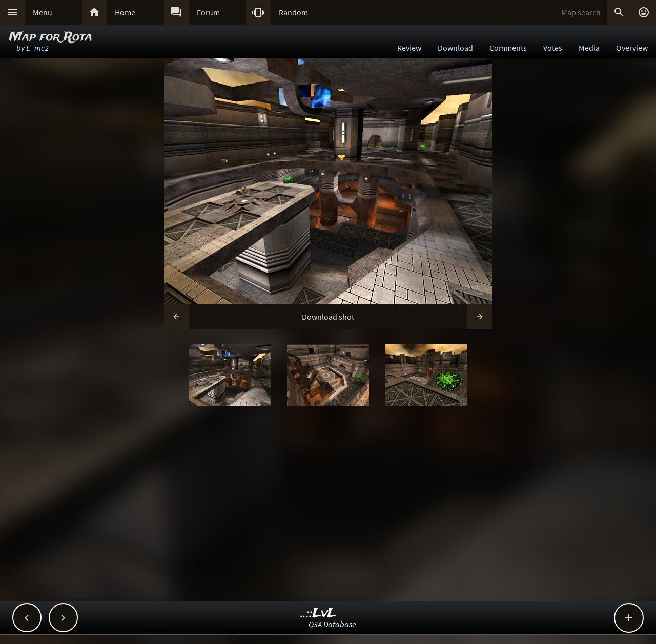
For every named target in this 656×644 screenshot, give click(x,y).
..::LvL (319, 614)
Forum (208, 12)
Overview (632, 48)
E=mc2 (37, 48)
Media (589, 48)
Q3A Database (332, 624)
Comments (508, 48)
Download (455, 48)
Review (409, 48)
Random (293, 12)
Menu (43, 12)
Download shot (328, 317)
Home (125, 12)
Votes (553, 48)
